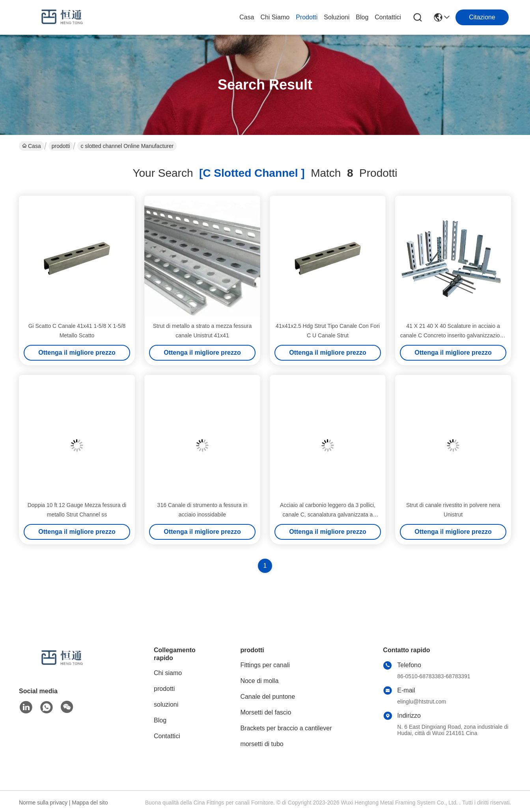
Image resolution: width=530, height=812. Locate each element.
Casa (247, 17)
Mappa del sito (90, 803)
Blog (362, 17)
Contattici (388, 17)
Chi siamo (275, 17)
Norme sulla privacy (43, 803)
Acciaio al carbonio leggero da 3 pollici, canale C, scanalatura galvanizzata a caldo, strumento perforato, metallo (328, 515)
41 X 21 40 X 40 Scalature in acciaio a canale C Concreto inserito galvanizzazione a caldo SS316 (453, 335)
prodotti (307, 17)
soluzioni (337, 17)
